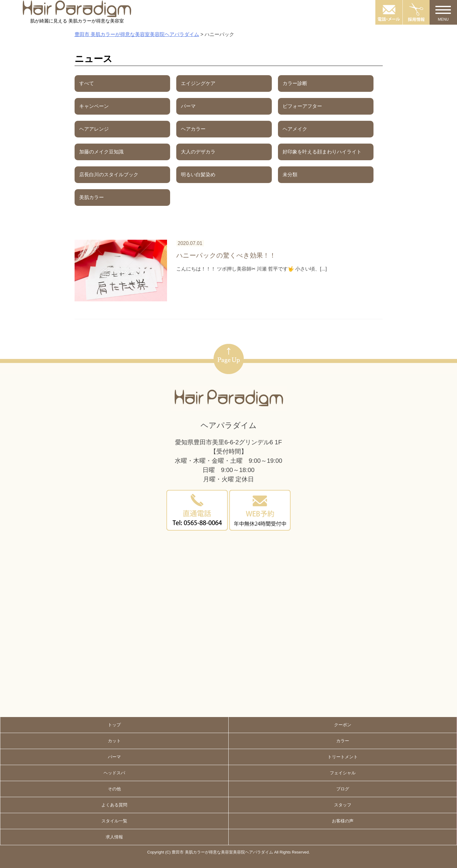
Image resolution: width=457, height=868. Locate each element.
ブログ (343, 789)
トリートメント (343, 757)
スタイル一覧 (114, 821)
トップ (114, 725)
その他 (114, 789)
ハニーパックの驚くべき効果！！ (226, 255)
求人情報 (114, 837)
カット (114, 741)
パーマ (114, 757)
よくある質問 (114, 805)
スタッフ (343, 805)
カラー (343, 741)
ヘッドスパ (114, 773)
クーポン (343, 725)
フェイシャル (343, 773)
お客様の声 (343, 821)
